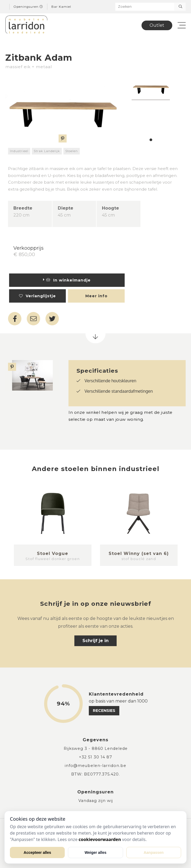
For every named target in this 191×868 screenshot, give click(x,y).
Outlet (157, 25)
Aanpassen (154, 852)
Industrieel (19, 151)
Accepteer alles (37, 852)
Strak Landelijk (47, 151)
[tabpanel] (151, 87)
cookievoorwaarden (100, 839)
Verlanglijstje (37, 296)
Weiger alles (95, 852)
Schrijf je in (95, 641)
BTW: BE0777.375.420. (95, 774)
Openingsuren (28, 7)
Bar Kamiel (61, 7)
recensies (104, 711)
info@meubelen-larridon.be (95, 766)
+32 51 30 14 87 (95, 757)
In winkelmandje (67, 280)
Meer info (96, 296)
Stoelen (72, 151)
